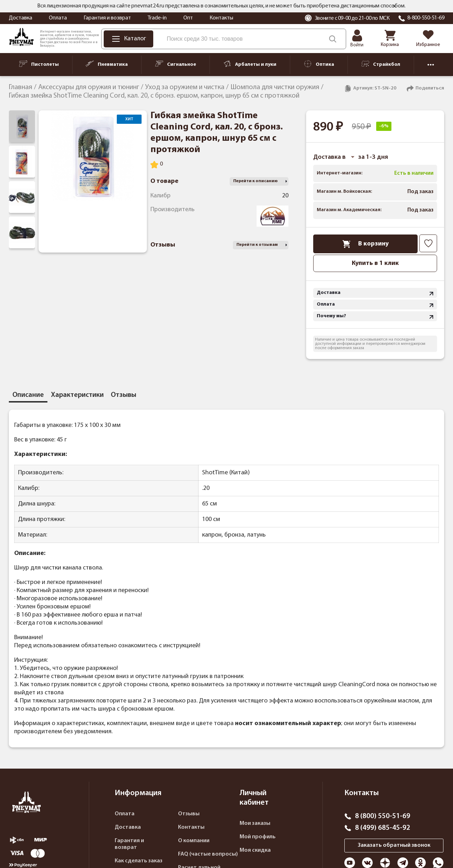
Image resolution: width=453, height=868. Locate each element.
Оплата (58, 18)
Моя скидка (255, 850)
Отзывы (189, 814)
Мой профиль (258, 837)
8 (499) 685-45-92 (383, 828)
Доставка (21, 18)
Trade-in (157, 18)
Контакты (221, 18)
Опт (188, 18)
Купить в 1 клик (375, 263)
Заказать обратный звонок (394, 845)
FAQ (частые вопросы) (208, 854)
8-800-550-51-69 (426, 18)
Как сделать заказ (139, 861)
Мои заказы (255, 823)
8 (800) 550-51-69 (383, 816)
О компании (194, 841)
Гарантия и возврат (107, 18)
